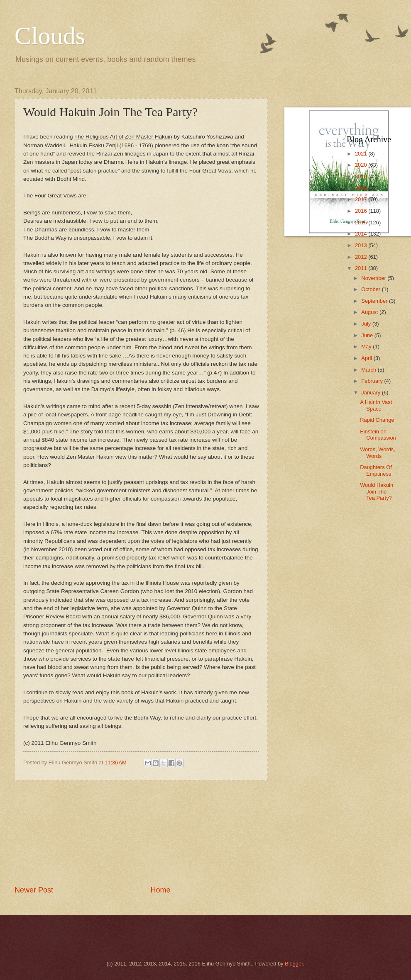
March (369, 370)
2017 (362, 199)
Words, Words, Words (378, 452)
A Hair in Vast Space (376, 405)
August (370, 312)
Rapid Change (377, 420)
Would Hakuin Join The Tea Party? (377, 491)
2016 (362, 211)
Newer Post (34, 890)
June (368, 335)
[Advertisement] (141, 833)
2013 (362, 245)
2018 (362, 188)
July (367, 324)
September (375, 301)
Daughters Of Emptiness (376, 470)
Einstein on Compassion (378, 435)
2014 (362, 234)
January (371, 393)
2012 (362, 257)
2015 (362, 223)
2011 (362, 268)
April (367, 358)
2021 (362, 154)
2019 (362, 176)
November (374, 278)
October (371, 289)
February (373, 381)
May (367, 347)
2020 (362, 165)
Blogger (294, 964)
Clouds (50, 36)
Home (161, 890)
